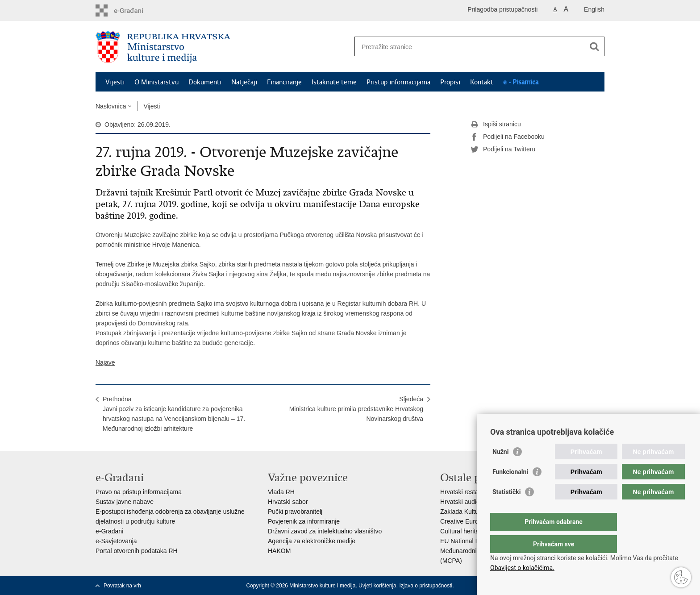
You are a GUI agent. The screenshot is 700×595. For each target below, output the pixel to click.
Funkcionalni (510, 490)
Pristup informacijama (398, 82)
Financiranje (284, 82)
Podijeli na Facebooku (508, 137)
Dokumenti (205, 82)
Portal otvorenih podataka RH (137, 551)
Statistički (506, 510)
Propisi (450, 82)
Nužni (500, 470)
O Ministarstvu (156, 82)
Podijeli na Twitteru (503, 150)
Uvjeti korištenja (377, 586)
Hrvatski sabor (288, 502)
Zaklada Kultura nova (470, 512)
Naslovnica (111, 106)
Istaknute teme (334, 82)
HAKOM (279, 551)
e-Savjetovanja (116, 541)
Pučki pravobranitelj (295, 512)
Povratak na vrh (122, 586)
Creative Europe (463, 521)
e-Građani (109, 531)
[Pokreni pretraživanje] (594, 46)
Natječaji (244, 82)
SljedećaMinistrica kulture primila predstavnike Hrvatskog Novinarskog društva (356, 409)
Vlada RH (281, 492)
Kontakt (482, 82)
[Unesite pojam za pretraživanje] (470, 47)
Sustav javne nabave (125, 502)
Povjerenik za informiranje (304, 521)
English (594, 9)
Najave (105, 362)
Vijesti (115, 82)
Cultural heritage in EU (472, 531)
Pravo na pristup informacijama (139, 492)
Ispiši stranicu (496, 125)
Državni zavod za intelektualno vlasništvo (325, 531)
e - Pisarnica (521, 82)
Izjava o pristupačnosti (426, 586)
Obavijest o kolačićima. (522, 568)
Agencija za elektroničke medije (312, 541)
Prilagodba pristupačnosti (502, 9)
